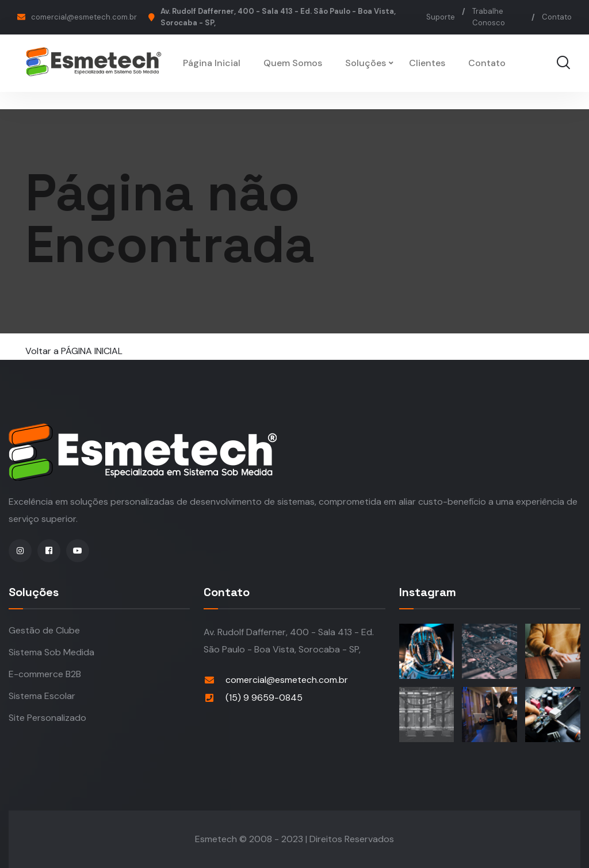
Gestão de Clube (44, 630)
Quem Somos (293, 63)
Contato (557, 17)
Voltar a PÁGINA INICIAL (74, 351)
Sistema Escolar (42, 696)
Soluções (366, 63)
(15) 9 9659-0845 (264, 698)
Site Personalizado (47, 718)
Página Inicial (212, 63)
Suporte (441, 17)
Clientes (427, 63)
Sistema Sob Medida (51, 652)
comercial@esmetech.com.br (84, 17)
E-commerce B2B (45, 674)
